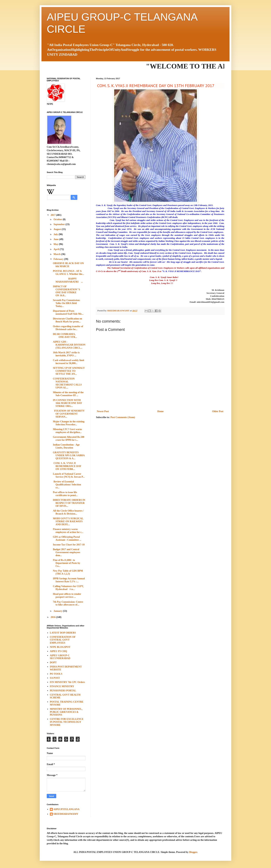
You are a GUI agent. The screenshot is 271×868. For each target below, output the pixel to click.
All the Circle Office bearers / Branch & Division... (68, 512)
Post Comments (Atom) (123, 417)
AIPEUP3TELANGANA (67, 809)
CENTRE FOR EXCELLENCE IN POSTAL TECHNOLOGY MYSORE (67, 722)
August (57, 229)
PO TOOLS (56, 674)
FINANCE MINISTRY (62, 686)
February (59, 259)
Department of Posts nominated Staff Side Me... (68, 312)
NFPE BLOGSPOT (60, 647)
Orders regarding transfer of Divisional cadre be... (68, 328)
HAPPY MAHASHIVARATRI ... (68, 280)
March (57, 254)
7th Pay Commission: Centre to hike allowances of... (68, 603)
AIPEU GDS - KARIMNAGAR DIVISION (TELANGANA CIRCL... (69, 345)
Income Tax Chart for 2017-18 (69, 545)
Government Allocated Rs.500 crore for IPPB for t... (69, 438)
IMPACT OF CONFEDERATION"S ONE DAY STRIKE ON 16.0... (66, 291)
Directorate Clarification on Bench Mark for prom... (67, 320)
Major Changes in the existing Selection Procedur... (69, 423)
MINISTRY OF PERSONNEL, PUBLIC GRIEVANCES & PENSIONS (66, 712)
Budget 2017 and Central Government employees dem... (67, 552)
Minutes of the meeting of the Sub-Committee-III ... (68, 394)
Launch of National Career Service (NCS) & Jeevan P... (69, 475)
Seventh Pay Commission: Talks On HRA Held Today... (67, 303)
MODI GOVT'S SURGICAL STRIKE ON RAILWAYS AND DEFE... (68, 521)
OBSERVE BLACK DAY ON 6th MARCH (68, 265)
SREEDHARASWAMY (66, 814)
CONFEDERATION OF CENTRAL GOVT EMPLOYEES (63, 640)
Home (160, 411)
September (59, 224)
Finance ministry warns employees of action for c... (68, 531)
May (56, 244)
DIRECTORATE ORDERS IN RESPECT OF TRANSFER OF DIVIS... (69, 503)
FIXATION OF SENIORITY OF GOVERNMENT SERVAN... (69, 414)
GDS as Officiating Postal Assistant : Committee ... (67, 538)
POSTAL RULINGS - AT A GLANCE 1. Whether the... (68, 273)
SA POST (55, 678)
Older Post (218, 411)
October (58, 219)
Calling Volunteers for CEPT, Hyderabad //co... (68, 588)
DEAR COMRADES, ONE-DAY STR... (69, 336)
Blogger (193, 852)
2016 (53, 617)
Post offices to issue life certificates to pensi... (65, 494)
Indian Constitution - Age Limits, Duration (66, 446)
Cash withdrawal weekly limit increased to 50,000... (69, 362)
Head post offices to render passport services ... (67, 595)
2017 (53, 215)
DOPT (53, 662)
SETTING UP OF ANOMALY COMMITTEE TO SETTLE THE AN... (69, 371)
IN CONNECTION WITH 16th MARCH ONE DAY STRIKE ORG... (67, 403)
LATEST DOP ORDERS (63, 633)
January (58, 611)
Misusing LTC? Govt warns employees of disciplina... (67, 431)
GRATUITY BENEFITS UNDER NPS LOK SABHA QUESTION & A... (69, 455)
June (56, 239)
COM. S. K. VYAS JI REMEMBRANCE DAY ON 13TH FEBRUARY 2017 (155, 86)
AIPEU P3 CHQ (59, 651)
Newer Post (103, 411)
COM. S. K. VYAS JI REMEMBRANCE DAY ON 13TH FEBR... (67, 466)
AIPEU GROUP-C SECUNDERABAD (60, 657)
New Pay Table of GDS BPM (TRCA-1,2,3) (68, 572)
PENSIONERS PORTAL (63, 691)
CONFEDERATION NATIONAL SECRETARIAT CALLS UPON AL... (67, 383)
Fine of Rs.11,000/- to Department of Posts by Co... (67, 563)
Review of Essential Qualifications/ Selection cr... (67, 485)
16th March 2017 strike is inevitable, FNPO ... (66, 354)
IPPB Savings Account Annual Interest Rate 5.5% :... (69, 580)
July (56, 234)
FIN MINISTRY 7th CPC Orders (67, 682)
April (57, 249)
